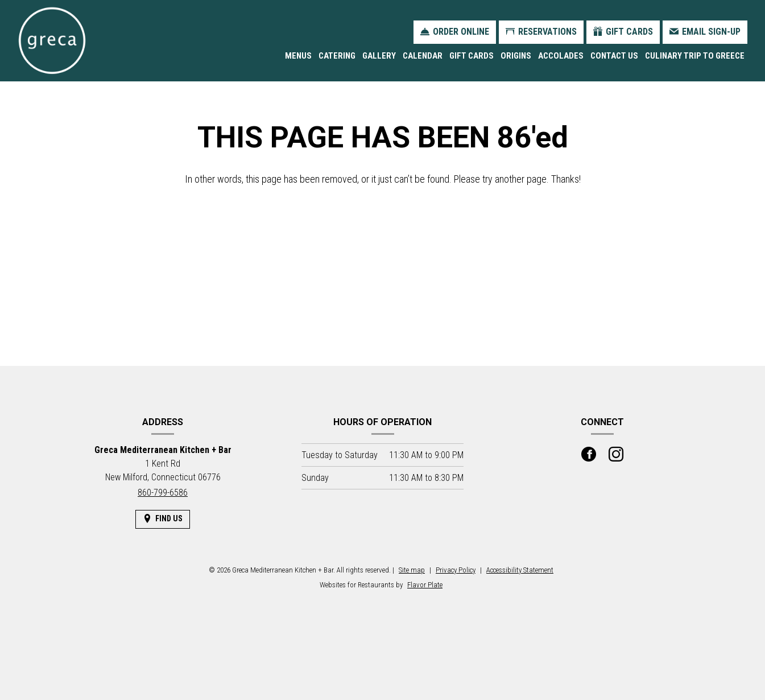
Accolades (561, 56)
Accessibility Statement (520, 570)
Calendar (423, 56)
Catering (337, 56)
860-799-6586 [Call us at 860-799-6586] (163, 493)
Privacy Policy (456, 570)
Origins (516, 56)
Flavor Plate (425, 585)
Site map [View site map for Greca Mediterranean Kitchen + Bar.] (412, 570)
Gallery (379, 56)
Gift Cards (472, 56)
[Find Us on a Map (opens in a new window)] (163, 519)
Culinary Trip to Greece (695, 56)
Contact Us (614, 56)
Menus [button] (298, 56)
